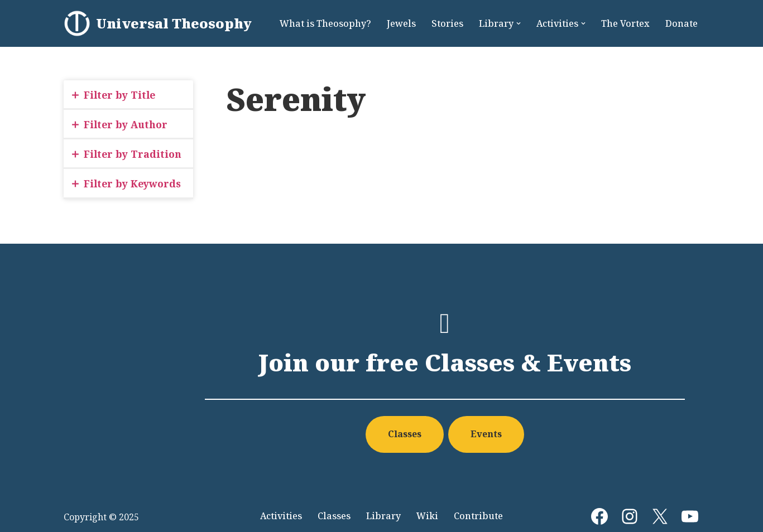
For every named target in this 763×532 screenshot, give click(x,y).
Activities (281, 516)
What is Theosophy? (325, 23)
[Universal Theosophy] (158, 23)
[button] (519, 23)
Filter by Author (126, 124)
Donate (682, 23)
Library (383, 516)
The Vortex (625, 23)
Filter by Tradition (133, 154)
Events (486, 434)
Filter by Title (119, 95)
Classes (405, 434)
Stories (447, 23)
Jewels (401, 23)
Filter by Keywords (132, 183)
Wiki (427, 516)
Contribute (478, 516)
